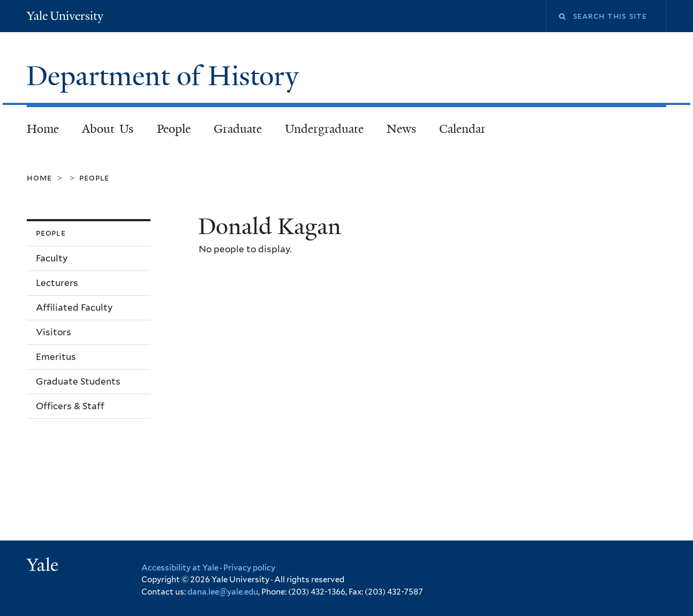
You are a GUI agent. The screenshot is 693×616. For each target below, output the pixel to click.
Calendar (462, 129)
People (174, 129)
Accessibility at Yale (180, 568)
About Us (108, 129)
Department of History (166, 76)
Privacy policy (249, 568)
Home (43, 129)
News (401, 129)
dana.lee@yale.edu (223, 592)
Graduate (238, 129)
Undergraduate (324, 129)
